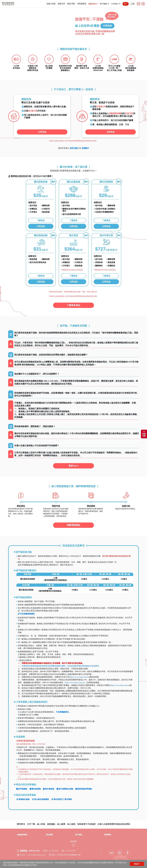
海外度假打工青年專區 (62, 799)
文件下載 (31, 824)
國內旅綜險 (35, 789)
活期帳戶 (85, 148)
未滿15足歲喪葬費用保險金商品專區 (114, 824)
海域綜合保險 (23, 799)
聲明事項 (21, 824)
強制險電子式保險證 (86, 824)
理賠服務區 (82, 4)
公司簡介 (116, 4)
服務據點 (51, 824)
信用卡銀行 (74, 148)
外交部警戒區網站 (26, 614)
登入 (126, 4)
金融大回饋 (51, 4)
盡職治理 (61, 4)
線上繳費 (61, 824)
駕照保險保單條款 (84, 789)
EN (139, 4)
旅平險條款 (22, 789)
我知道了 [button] (137, 864)
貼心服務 (71, 824)
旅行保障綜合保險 (65, 789)
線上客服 (41, 824)
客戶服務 (104, 4)
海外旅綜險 (49, 789)
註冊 (133, 4)
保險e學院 (71, 4)
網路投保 (93, 4)
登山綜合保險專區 (40, 799)
